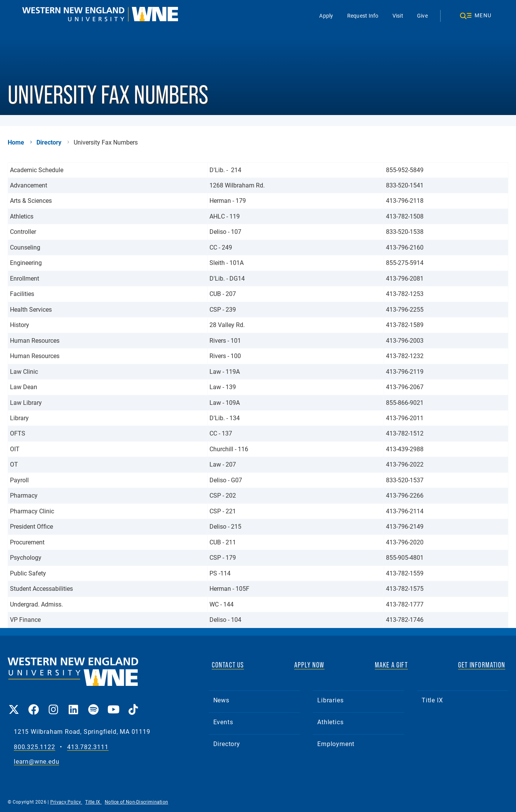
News (221, 700)
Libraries (330, 700)
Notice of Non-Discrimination (136, 802)
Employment (336, 744)
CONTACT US (228, 665)
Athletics (330, 722)
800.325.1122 (35, 747)
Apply (326, 16)
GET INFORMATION (482, 665)
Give (422, 16)
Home (16, 142)
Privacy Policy (66, 802)
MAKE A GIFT (391, 665)
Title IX (432, 700)
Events (223, 722)
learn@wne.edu (36, 762)
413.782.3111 (88, 747)
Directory (49, 142)
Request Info (363, 16)
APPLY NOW (309, 665)
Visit (397, 16)
